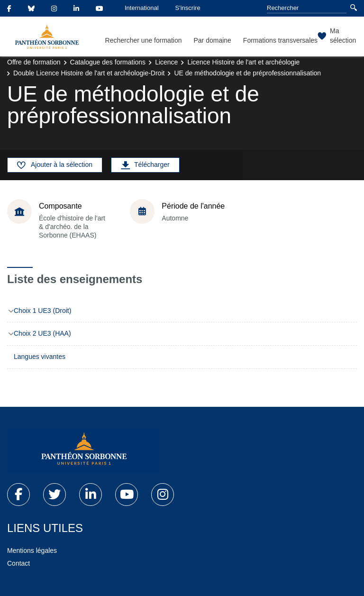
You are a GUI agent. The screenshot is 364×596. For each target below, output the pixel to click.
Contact (18, 563)
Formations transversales (280, 40)
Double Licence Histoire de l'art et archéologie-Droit (89, 73)
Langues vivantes (40, 357)
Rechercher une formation (144, 40)
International (142, 8)
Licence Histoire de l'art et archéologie (243, 62)
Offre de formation (34, 62)
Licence (166, 62)
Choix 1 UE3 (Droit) (42, 311)
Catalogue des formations (108, 62)
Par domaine (212, 40)
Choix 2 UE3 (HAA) (42, 333)
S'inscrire (188, 8)
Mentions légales (32, 550)
